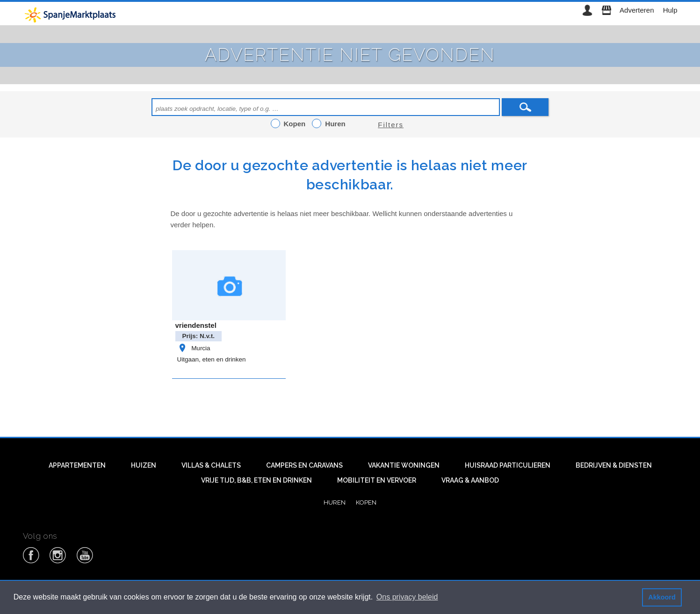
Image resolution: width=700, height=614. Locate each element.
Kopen (366, 502)
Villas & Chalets (211, 465)
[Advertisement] (350, 405)
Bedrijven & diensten (614, 465)
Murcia (194, 348)
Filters (391, 125)
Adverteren (637, 10)
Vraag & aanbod (470, 480)
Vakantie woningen (404, 465)
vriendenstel (196, 325)
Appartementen (77, 465)
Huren (335, 502)
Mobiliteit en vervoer (377, 480)
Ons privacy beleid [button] (407, 597)
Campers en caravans (304, 465)
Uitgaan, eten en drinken (212, 359)
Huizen (144, 465)
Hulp (670, 10)
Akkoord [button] (662, 597)
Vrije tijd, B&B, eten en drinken (256, 480)
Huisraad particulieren (508, 465)
